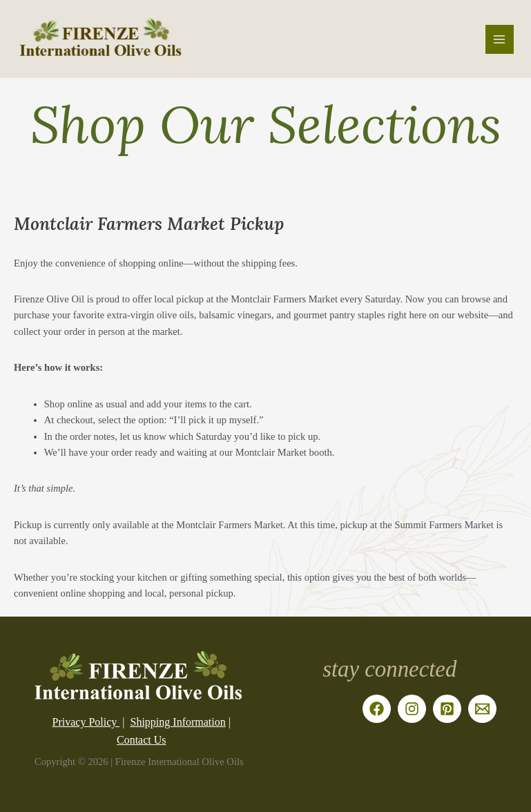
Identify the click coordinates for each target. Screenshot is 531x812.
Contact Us (142, 740)
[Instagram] (412, 709)
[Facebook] (377, 709)
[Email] (482, 709)
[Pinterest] (447, 709)
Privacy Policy (86, 722)
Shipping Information (178, 722)
